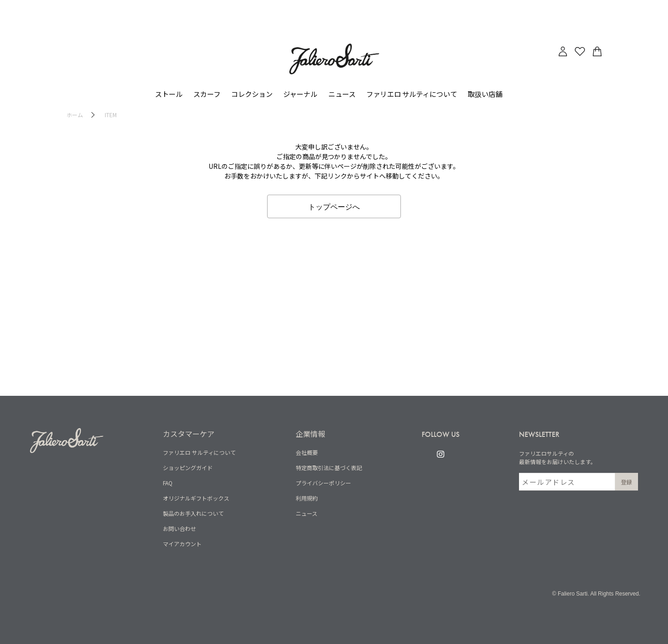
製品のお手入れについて (193, 513)
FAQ (168, 483)
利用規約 (307, 498)
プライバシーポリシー (323, 483)
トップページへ (334, 206)
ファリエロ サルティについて (199, 452)
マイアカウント (182, 544)
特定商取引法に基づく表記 (329, 468)
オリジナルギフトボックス (196, 498)
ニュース (342, 94)
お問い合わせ (179, 528)
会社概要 (307, 452)
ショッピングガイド (188, 468)
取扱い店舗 (485, 94)
